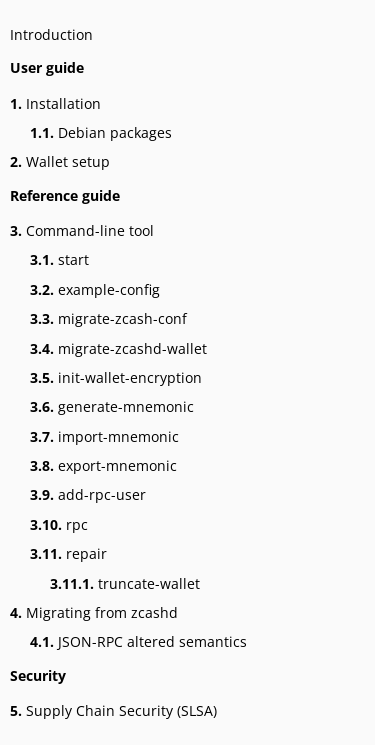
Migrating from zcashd (94, 612)
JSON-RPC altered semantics (138, 641)
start (59, 259)
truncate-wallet (125, 583)
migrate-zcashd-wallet (118, 348)
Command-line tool (82, 230)
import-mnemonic (104, 436)
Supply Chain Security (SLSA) (113, 710)
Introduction (51, 34)
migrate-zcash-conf (108, 318)
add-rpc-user (88, 494)
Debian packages (101, 132)
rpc (59, 524)
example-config (95, 289)
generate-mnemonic (112, 406)
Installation (55, 103)
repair (68, 553)
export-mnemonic (103, 465)
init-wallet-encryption (116, 377)
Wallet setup (60, 161)
